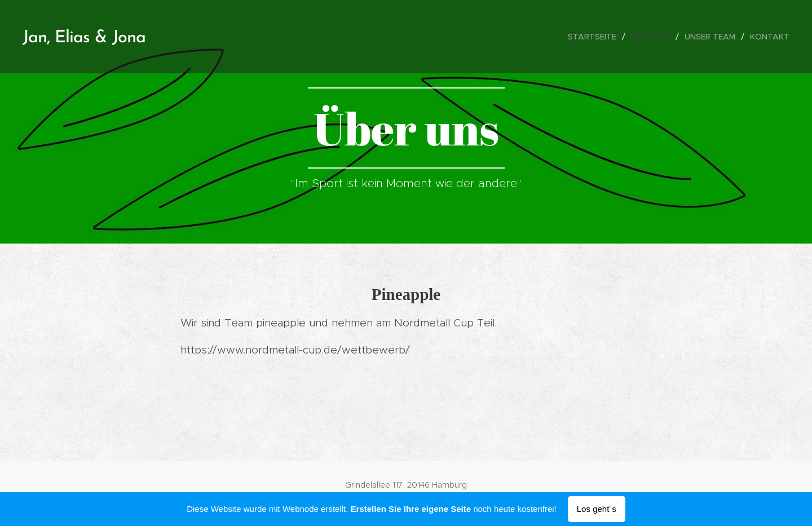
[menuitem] (595, 37)
